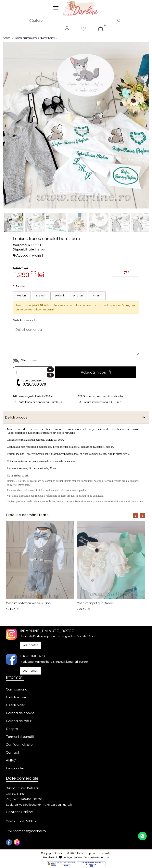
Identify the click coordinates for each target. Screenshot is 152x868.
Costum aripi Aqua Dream (95, 604)
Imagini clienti (17, 769)
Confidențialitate (19, 745)
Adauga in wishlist (28, 256)
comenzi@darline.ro (30, 832)
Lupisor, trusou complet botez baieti (34, 39)
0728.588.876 (34, 385)
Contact (13, 753)
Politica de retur (19, 722)
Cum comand (17, 690)
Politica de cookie (20, 714)
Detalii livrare (16, 698)
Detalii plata (16, 706)
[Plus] (50, 376)
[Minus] (50, 370)
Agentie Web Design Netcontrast (88, 858)
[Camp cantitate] (32, 373)
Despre (12, 729)
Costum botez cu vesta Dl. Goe (28, 604)
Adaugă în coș (96, 373)
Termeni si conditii (20, 737)
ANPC (11, 761)
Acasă (7, 39)
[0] (101, 29)
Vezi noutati (31, 646)
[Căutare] (119, 21)
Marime (20, 287)
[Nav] (135, 517)
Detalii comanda (25, 321)
